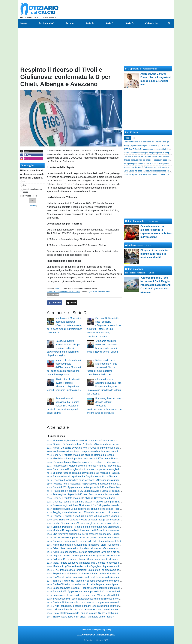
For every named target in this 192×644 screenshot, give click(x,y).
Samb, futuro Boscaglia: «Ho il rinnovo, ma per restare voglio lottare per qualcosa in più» (100, 469)
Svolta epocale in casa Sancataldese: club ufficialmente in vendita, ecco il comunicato (98, 599)
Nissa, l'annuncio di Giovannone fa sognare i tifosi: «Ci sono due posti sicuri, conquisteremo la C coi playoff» (111, 545)
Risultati (32, 206)
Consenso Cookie (89, 630)
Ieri (133, 138)
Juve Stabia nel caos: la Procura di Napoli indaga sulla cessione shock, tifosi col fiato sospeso (103, 520)
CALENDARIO (83, 635)
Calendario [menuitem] (151, 23)
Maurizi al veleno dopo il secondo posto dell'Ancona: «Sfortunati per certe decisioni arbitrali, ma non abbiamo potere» (64, 367)
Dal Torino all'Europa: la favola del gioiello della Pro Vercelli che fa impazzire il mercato (99, 538)
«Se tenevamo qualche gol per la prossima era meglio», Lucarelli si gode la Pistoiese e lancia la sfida (107, 534)
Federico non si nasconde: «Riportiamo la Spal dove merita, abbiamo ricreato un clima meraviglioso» (107, 484)
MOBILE (106, 635)
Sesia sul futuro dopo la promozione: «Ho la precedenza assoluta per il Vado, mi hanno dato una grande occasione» (115, 602)
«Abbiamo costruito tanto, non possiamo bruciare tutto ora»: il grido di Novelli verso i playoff (102, 451)
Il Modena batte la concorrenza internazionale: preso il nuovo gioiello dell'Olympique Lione (101, 609)
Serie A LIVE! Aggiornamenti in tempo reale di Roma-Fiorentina (86, 487)
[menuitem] (169, 24)
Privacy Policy (105, 630)
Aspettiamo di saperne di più (33, 191)
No (24, 185)
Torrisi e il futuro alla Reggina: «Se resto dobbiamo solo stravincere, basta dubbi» (96, 581)
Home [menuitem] (24, 23)
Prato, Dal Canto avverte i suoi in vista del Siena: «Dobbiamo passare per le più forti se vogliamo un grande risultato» (115, 613)
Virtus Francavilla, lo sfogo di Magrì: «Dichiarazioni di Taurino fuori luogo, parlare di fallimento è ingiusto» (109, 606)
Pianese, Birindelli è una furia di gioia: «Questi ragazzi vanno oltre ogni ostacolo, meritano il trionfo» (106, 516)
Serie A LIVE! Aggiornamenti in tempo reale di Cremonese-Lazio (87, 592)
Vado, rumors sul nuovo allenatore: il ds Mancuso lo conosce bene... (89, 563)
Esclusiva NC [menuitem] (46, 23)
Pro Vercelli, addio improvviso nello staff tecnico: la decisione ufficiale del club (94, 577)
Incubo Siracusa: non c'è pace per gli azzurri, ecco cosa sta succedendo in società (97, 523)
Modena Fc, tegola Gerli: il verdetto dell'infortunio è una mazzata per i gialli (93, 530)
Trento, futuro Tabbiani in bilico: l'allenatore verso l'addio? (83, 617)
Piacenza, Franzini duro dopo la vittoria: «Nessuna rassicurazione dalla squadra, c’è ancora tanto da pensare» (104, 406)
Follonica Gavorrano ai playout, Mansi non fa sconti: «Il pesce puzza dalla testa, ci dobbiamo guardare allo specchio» (115, 559)
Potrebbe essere (30, 196)
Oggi (127, 138)
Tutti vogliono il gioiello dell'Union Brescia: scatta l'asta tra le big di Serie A (92, 494)
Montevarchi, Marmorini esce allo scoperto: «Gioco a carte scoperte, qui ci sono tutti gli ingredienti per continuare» (64, 325)
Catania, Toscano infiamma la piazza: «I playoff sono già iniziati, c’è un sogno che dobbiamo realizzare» (108, 502)
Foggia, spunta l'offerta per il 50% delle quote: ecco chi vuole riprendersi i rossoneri (97, 512)
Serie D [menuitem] (129, 23)
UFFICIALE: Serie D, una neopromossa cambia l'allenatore (149, 149)
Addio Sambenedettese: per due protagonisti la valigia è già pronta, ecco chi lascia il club (100, 552)
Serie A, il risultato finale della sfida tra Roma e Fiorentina (83, 455)
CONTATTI (96, 635)
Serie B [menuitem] (89, 23)
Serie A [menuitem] (70, 23)
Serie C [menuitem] (109, 23)
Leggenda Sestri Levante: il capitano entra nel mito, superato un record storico (95, 588)
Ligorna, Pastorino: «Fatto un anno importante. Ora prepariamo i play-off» (92, 527)
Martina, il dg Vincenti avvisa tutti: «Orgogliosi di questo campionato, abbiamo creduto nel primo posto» (108, 566)
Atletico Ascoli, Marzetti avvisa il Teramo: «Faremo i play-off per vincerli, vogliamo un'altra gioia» (104, 466)
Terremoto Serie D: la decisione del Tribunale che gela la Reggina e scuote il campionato (100, 509)
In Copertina (132, 69)
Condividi (55, 303)
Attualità (130, 245)
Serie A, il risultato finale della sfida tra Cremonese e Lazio (84, 498)
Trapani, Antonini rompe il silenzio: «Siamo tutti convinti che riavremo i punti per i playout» (100, 574)
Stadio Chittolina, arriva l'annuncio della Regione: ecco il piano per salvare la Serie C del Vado (103, 584)
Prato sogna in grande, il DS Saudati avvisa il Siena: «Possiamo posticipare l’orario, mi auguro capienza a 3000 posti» (116, 491)
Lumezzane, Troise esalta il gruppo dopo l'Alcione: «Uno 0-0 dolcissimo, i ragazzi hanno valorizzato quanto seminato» (116, 595)
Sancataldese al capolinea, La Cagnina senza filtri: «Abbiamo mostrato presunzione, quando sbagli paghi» (63, 406)
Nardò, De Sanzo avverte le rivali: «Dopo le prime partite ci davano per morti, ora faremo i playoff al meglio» (63, 348)
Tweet (71, 303)
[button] (32, 201)
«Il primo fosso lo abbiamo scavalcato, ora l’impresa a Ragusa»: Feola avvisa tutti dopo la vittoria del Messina (104, 386)
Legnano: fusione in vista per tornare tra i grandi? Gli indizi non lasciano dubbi (94, 556)
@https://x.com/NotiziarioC (100, 292)
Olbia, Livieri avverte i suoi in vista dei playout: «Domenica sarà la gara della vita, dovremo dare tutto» (107, 548)
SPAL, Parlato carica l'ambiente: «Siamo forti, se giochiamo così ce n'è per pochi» (96, 570)
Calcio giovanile (134, 269)
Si (24, 181)
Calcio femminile (135, 221)
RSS (113, 635)
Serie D (58, 289)
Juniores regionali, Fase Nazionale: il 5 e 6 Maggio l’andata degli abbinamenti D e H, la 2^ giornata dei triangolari (113, 505)
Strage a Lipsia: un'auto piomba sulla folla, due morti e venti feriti (87, 541)
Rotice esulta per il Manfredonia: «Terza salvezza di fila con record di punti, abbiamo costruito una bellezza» (102, 367)
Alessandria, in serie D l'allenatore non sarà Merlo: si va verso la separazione (157, 167)
